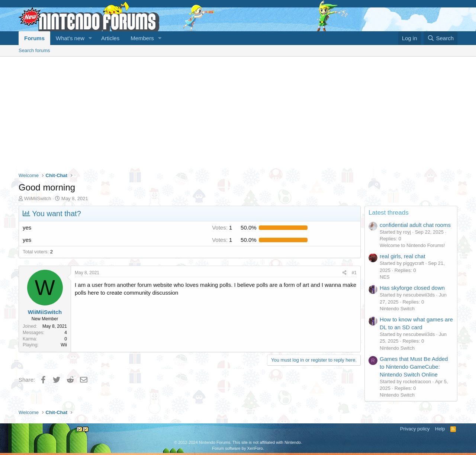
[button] (90, 38)
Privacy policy (415, 429)
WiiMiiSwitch (38, 198)
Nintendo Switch (397, 309)
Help (440, 429)
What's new (70, 38)
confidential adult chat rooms (415, 225)
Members (142, 38)
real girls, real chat (403, 256)
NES (385, 277)
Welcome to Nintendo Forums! (412, 245)
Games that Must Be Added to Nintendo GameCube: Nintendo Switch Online (414, 367)
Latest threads (389, 213)
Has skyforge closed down (412, 288)
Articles (110, 38)
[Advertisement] (238, 112)
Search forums (34, 50)
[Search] (440, 38)
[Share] (345, 273)
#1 (354, 273)
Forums (34, 38)
